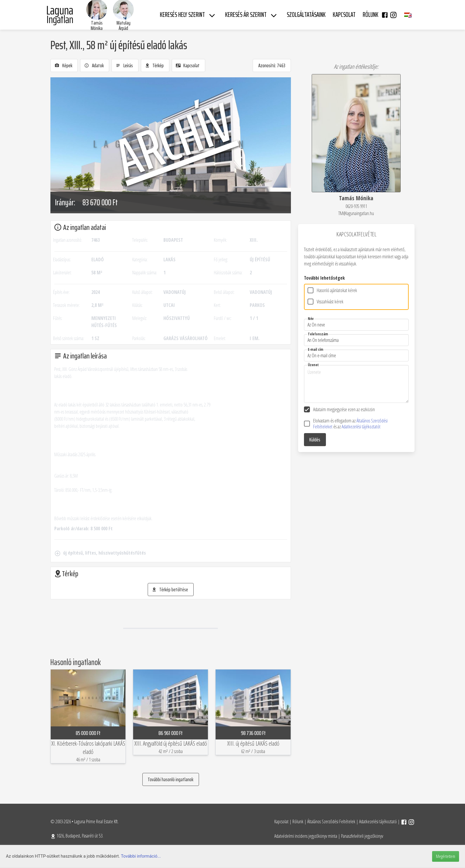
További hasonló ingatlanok (171, 779)
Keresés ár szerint (246, 15)
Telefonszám (318, 334)
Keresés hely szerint (182, 15)
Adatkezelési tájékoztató (378, 821)
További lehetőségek (324, 278)
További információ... (141, 856)
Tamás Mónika (97, 25)
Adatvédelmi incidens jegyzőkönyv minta (306, 836)
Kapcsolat (281, 821)
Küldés (315, 440)
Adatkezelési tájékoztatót (361, 427)
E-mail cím (316, 349)
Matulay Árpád (124, 25)
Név (311, 319)
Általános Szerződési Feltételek (331, 821)
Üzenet (313, 365)
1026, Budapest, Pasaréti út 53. (77, 836)
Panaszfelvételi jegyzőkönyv (362, 836)
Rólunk (298, 821)
